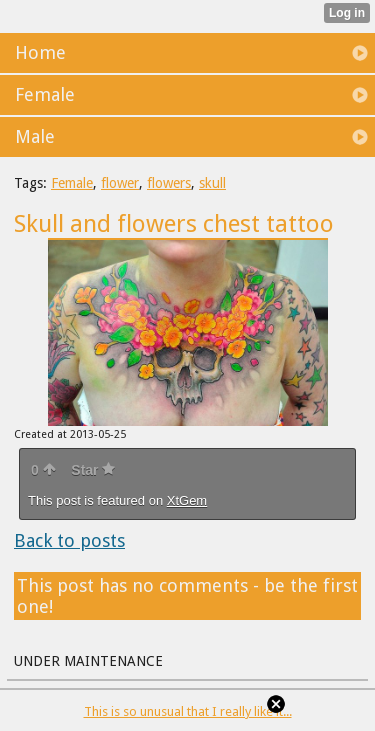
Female (72, 183)
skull (212, 183)
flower (120, 183)
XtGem (187, 500)
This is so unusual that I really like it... (188, 711)
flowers (169, 183)
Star (93, 470)
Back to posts (69, 540)
